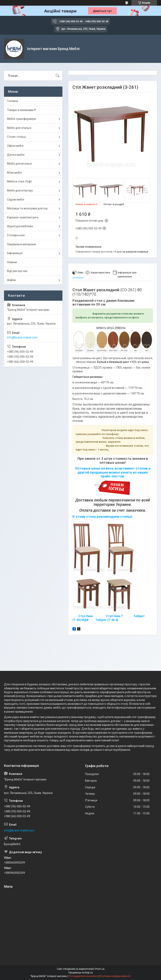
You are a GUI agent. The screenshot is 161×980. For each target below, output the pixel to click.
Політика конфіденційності (115, 976)
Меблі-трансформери (21, 119)
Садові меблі (16, 200)
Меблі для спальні (19, 128)
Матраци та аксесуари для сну (27, 208)
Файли (11, 280)
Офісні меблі (15, 146)
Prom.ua (100, 969)
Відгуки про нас (17, 271)
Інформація (15, 253)
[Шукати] (58, 76)
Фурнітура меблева (20, 226)
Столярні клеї (16, 235)
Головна (12, 101)
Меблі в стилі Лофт (20, 181)
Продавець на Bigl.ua (81, 973)
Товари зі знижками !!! (21, 110)
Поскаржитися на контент (83, 976)
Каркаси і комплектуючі (23, 217)
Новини (12, 262)
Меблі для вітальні (19, 164)
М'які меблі (14, 173)
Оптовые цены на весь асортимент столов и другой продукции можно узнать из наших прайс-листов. (113, 472)
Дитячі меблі (16, 155)
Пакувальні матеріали (22, 244)
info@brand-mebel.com (22, 337)
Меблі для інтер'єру (20, 190)
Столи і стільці (17, 137)
